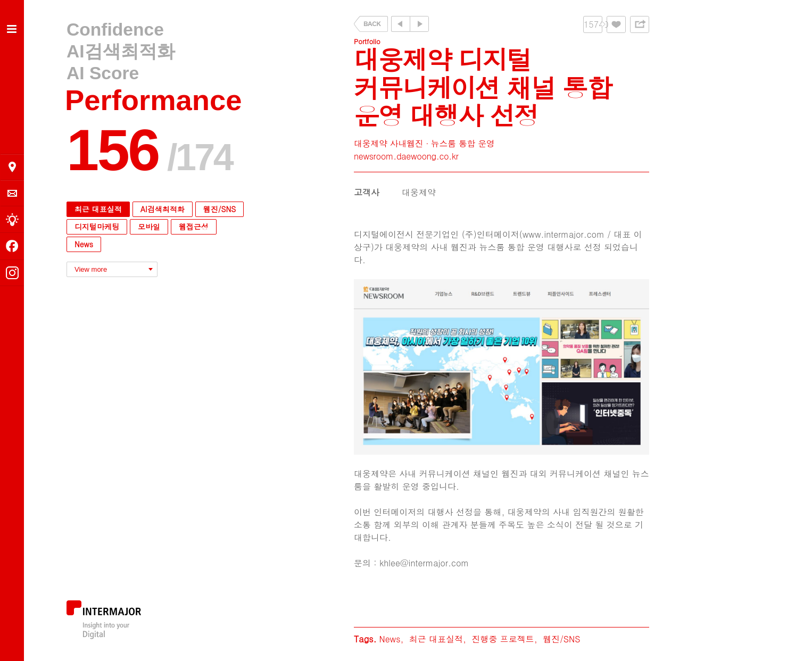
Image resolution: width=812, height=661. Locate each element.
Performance (154, 100)
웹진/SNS (219, 209)
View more (91, 269)
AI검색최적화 (121, 51)
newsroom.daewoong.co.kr (406, 156)
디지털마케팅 (97, 227)
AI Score (103, 73)
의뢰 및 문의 (12, 193)
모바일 (149, 227)
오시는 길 (12, 167)
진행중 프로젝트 (503, 639)
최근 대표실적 (98, 209)
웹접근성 (194, 227)
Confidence (115, 30)
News (84, 244)
